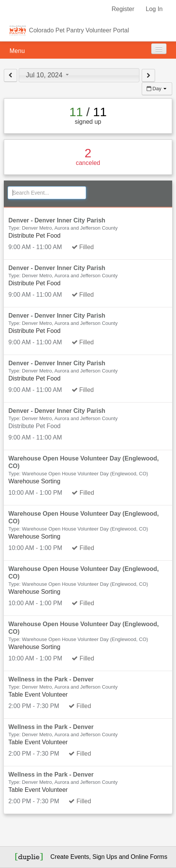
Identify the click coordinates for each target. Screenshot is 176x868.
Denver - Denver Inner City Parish (57, 220)
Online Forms (149, 857)
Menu (17, 51)
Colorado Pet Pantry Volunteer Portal (79, 30)
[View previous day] (10, 75)
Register (123, 9)
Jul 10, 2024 (48, 75)
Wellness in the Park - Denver (51, 679)
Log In (154, 9)
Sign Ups (105, 857)
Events (80, 857)
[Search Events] (47, 193)
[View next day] (148, 75)
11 (76, 112)
